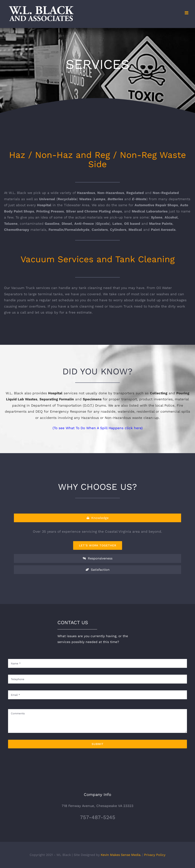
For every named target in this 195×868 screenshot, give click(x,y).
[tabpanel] (97, 539)
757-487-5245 (98, 817)
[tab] (97, 518)
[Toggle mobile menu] (187, 13)
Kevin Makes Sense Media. (121, 855)
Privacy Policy (155, 855)
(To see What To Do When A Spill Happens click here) (98, 428)
